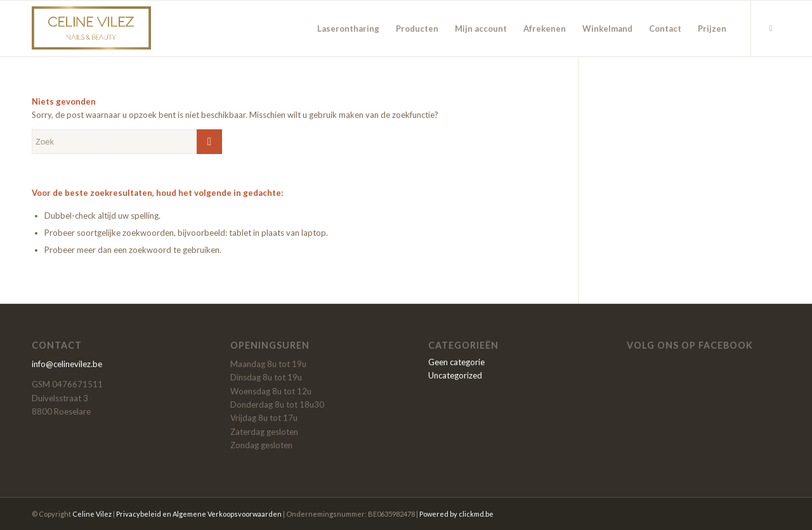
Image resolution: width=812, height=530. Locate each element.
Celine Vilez (92, 514)
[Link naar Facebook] (771, 28)
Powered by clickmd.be (456, 514)
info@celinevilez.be (67, 364)
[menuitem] (348, 29)
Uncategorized (455, 375)
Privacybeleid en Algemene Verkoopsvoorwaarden (199, 514)
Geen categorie (456, 362)
